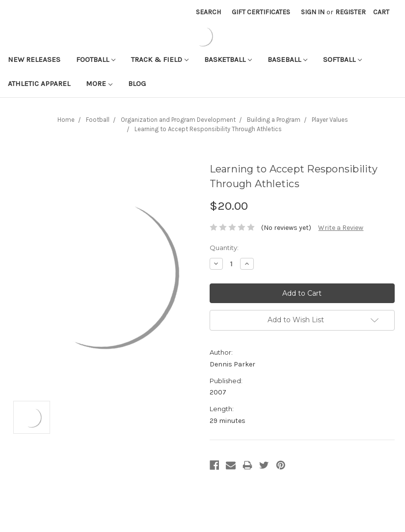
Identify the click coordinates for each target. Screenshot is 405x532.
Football (96, 59)
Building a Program (274, 120)
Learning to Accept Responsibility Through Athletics (208, 129)
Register (351, 12)
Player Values (330, 120)
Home (66, 120)
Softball (342, 59)
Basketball (228, 59)
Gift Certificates (261, 12)
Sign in (313, 12)
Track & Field (160, 59)
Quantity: (224, 248)
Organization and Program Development (178, 120)
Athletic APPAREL (39, 84)
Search (208, 12)
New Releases (34, 59)
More (99, 84)
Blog (137, 84)
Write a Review (341, 228)
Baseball (287, 59)
